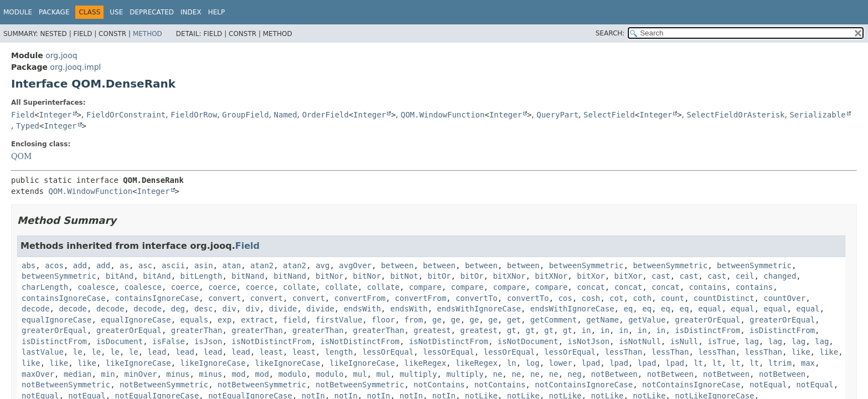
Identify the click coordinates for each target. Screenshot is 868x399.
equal (710, 309)
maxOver (38, 374)
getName (603, 320)
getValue (647, 320)
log (532, 363)
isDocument (120, 341)
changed (780, 276)
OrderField (325, 115)
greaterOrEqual (707, 320)
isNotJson (588, 341)
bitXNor (509, 276)
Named (286, 115)
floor (383, 320)
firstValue (339, 320)
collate (299, 287)
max (808, 363)
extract (257, 320)
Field (23, 115)
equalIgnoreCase (56, 320)
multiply (418, 374)
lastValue (43, 352)
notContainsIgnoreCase (584, 385)
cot (616, 298)
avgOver (355, 265)
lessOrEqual (388, 352)
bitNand (248, 276)
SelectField (609, 115)
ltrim (780, 363)
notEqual (768, 385)
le (78, 352)
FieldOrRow (194, 115)
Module (18, 12)
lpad (591, 363)
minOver (140, 374)
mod (238, 374)
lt (698, 363)
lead (157, 352)
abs (29, 265)
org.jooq (61, 55)
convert (224, 298)
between (397, 265)
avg (322, 265)
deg (178, 309)
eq (628, 309)
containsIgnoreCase (64, 298)
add (80, 265)
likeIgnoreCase (138, 363)
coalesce (96, 287)
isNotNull (640, 341)
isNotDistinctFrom (271, 341)
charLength (45, 287)
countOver (784, 298)
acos (54, 265)
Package (54, 12)
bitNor (330, 276)
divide (283, 309)
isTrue (722, 341)
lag (752, 341)
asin (204, 265)
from (414, 320)
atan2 (262, 265)
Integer (56, 115)
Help (217, 12)
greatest (432, 330)
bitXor (591, 276)
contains (708, 287)
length (339, 352)
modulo (293, 374)
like (801, 352)
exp (224, 320)
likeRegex (425, 363)
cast (661, 276)
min (108, 374)
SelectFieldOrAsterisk (736, 115)
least (271, 352)
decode (36, 309)
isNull (684, 341)
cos (565, 298)
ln (512, 363)
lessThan (624, 352)
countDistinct (724, 298)
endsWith (362, 309)
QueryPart (557, 115)
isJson (208, 341)
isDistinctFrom (707, 330)
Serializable (817, 115)
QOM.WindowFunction (443, 115)
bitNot (404, 276)
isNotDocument (528, 341)
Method (148, 34)
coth (642, 298)
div (229, 309)
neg (574, 374)
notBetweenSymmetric (66, 385)
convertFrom (360, 298)
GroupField (245, 115)
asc (145, 265)
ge (437, 320)
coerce (185, 287)
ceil (745, 276)
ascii (173, 265)
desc (204, 309)
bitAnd (120, 276)
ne (497, 374)
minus (178, 374)
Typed (28, 126)
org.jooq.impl (75, 67)
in (587, 330)
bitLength (201, 276)
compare (425, 287)
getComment (554, 320)
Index (191, 12)
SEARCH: (610, 33)
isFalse (169, 341)
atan (232, 265)
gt (512, 330)
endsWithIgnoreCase (479, 309)
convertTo (477, 298)
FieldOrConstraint (126, 115)
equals (195, 320)
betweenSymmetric (587, 265)
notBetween (614, 374)
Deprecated (152, 12)
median (78, 374)
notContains (439, 385)
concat (591, 287)
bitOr (439, 276)
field (294, 320)
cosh (591, 298)
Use (116, 12)
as (124, 265)
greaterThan (197, 330)
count (673, 298)
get (514, 320)
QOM (21, 156)
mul (360, 374)
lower (561, 363)
